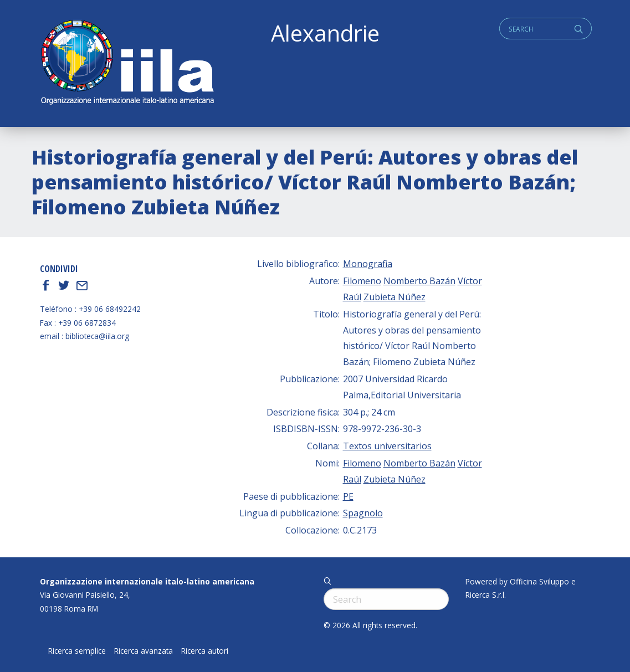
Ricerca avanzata (144, 651)
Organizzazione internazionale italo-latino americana (147, 581)
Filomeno (362, 281)
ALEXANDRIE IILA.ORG (127, 63)
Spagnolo (363, 513)
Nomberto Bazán (419, 281)
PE (348, 496)
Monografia (368, 264)
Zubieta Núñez (395, 297)
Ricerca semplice (77, 651)
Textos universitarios (387, 446)
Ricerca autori (205, 651)
